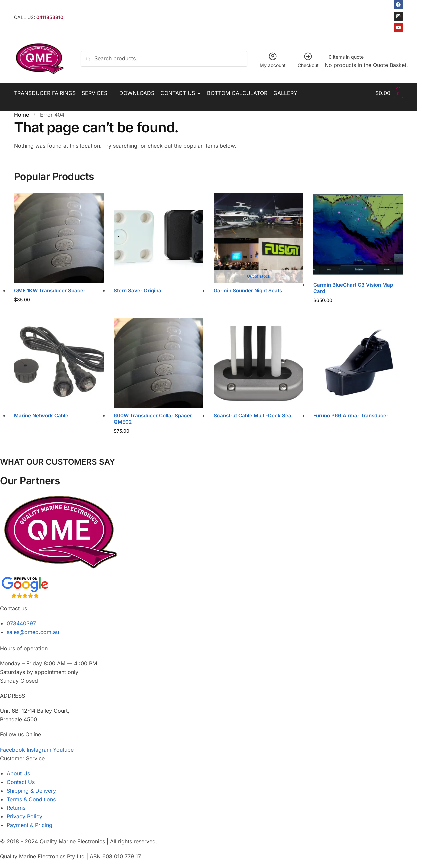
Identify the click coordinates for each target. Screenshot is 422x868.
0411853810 (50, 17)
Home (22, 115)
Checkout (308, 60)
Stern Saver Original (138, 291)
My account (273, 60)
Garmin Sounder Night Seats (248, 291)
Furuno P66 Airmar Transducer (351, 416)
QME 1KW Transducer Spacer (50, 291)
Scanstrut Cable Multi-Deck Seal (253, 416)
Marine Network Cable (41, 416)
